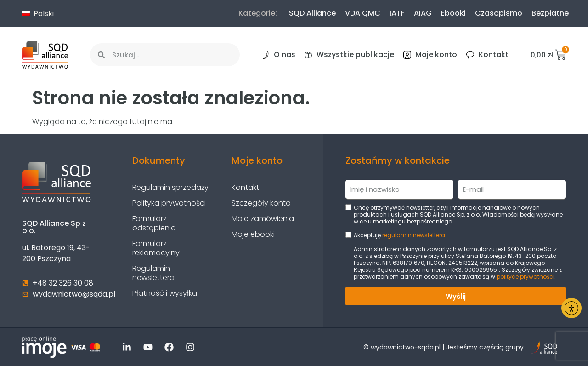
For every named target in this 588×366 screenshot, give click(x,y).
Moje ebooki (253, 234)
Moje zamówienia (263, 219)
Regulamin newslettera (153, 273)
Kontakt (245, 187)
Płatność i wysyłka (165, 293)
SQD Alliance (312, 13)
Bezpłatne (550, 13)
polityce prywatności (526, 277)
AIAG (423, 13)
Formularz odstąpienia (154, 223)
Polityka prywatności (169, 203)
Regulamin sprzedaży (170, 187)
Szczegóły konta (261, 203)
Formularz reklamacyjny (156, 248)
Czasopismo (499, 13)
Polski (38, 14)
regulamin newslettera (414, 235)
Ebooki (453, 13)
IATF (397, 13)
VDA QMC (363, 13)
